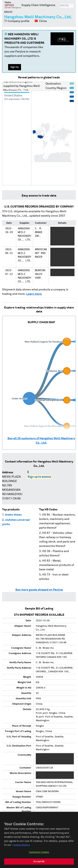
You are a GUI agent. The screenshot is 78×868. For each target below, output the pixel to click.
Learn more (34, 294)
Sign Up (15, 67)
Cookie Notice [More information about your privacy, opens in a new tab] (21, 847)
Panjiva (13, 5)
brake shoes (13, 515)
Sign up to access (39, 477)
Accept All (39, 863)
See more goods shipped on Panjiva (39, 590)
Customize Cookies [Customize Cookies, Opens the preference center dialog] (39, 854)
